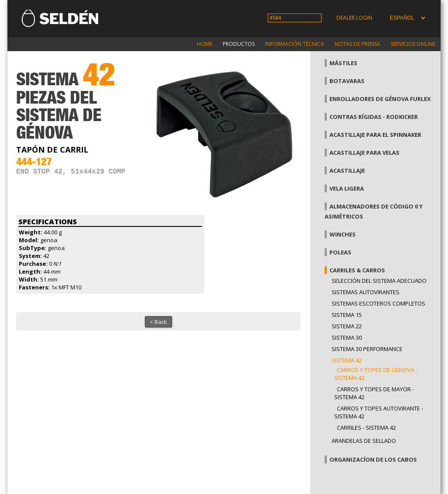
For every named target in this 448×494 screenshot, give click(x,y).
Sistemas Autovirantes (366, 292)
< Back (158, 322)
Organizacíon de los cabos (373, 459)
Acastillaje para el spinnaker (375, 135)
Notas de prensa (357, 44)
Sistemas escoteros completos (378, 303)
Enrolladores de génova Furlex (380, 99)
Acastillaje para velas (364, 153)
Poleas (340, 252)
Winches (343, 234)
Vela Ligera (347, 188)
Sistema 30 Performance (367, 349)
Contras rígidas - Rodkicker (374, 117)
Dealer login (354, 18)
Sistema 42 (347, 360)
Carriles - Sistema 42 (366, 428)
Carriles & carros (357, 270)
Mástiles (343, 63)
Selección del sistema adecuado (379, 281)
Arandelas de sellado (364, 441)
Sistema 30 (347, 337)
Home (205, 44)
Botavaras (347, 81)
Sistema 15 (347, 315)
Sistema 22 (347, 326)
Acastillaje (347, 170)
